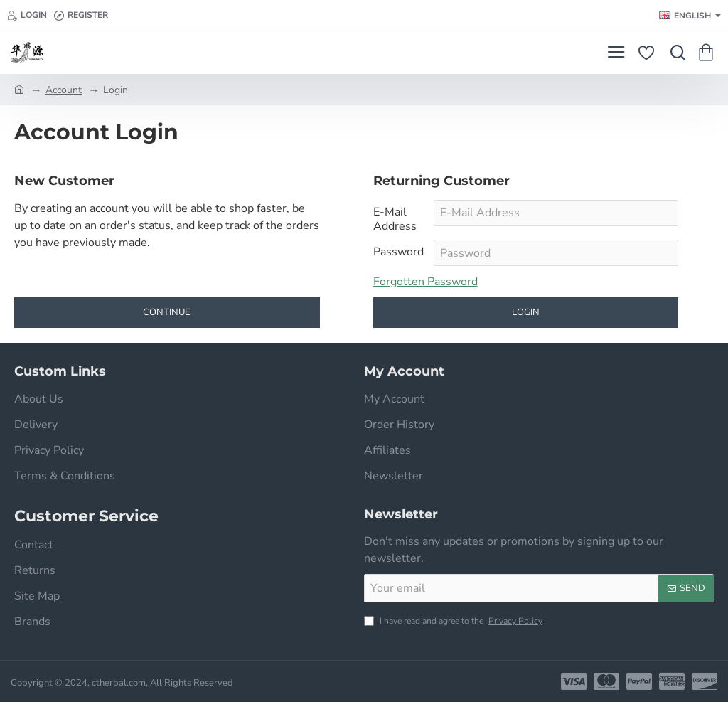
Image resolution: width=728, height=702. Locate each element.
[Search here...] (675, 53)
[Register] (81, 15)
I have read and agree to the (455, 621)
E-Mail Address (395, 219)
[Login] (27, 15)
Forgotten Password (425, 282)
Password (398, 252)
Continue (167, 313)
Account (64, 90)
